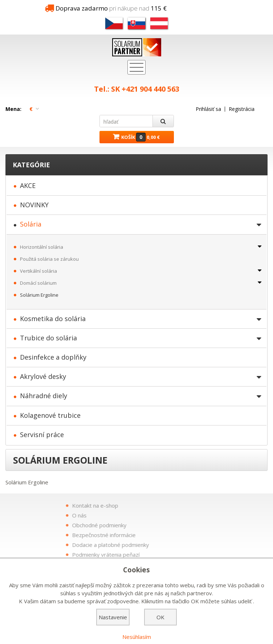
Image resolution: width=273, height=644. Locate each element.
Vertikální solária (38, 271)
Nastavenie (113, 617)
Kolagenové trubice (50, 415)
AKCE (28, 185)
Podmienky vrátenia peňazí (171, 555)
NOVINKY (34, 205)
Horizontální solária (42, 247)
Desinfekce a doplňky (53, 357)
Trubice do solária (48, 338)
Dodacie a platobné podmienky (176, 545)
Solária (31, 224)
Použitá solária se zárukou (49, 259)
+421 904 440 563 (150, 89)
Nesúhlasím (137, 637)
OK (160, 617)
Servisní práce (42, 435)
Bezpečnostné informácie (169, 535)
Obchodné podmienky (165, 525)
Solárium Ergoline (39, 295)
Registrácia (242, 109)
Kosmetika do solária (53, 319)
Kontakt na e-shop (161, 505)
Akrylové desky (43, 376)
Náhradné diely (44, 396)
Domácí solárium (38, 283)
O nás (145, 515)
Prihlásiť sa (208, 109)
